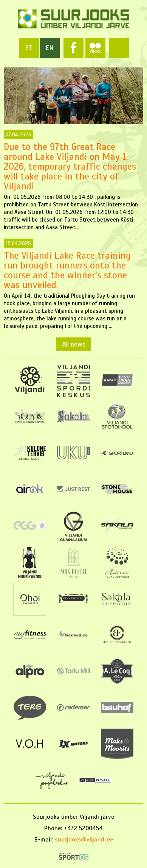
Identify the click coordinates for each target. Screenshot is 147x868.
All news (74, 344)
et (29, 48)
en (50, 48)
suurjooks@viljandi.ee (84, 840)
